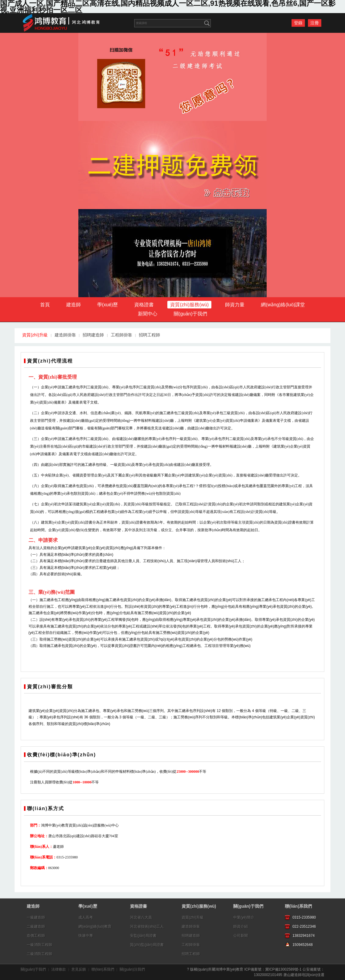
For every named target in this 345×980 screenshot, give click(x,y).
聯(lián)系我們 (298, 906)
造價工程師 (36, 936)
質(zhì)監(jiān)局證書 (147, 945)
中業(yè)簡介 (244, 917)
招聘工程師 (149, 335)
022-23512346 (304, 927)
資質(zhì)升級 (35, 335)
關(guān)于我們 (190, 314)
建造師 (73, 305)
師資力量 (235, 305)
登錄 (298, 23)
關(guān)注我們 (132, 969)
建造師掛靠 (65, 335)
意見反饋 (79, 969)
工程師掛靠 (121, 335)
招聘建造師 (93, 335)
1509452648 (303, 945)
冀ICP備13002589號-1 (283, 969)
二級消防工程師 (39, 954)
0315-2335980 (304, 917)
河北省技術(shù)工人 (147, 927)
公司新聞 (241, 936)
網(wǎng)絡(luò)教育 (95, 927)
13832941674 (304, 936)
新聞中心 (148, 314)
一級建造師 (36, 917)
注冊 (315, 23)
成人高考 (86, 917)
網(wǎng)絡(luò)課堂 (283, 305)
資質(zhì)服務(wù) (189, 305)
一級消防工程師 (39, 945)
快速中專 (86, 936)
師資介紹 (241, 927)
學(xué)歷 (108, 305)
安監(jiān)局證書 (143, 936)
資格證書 (144, 305)
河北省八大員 (141, 917)
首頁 (45, 305)
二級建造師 (36, 927)
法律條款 (59, 969)
